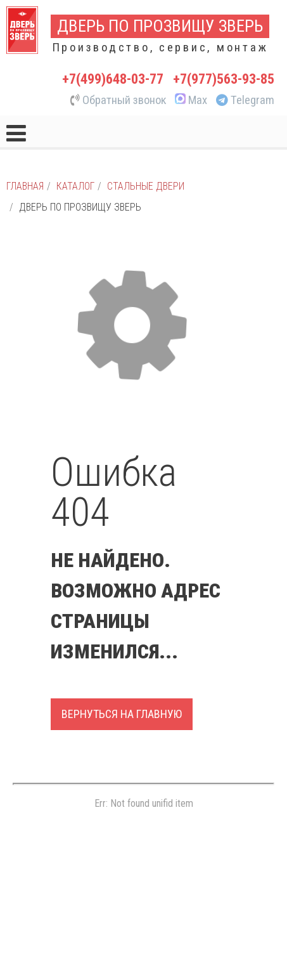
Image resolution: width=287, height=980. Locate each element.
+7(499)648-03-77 (113, 79)
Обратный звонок (118, 100)
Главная (25, 186)
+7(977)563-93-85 (224, 79)
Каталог (75, 186)
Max (190, 100)
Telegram (245, 100)
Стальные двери (146, 186)
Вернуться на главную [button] (122, 714)
